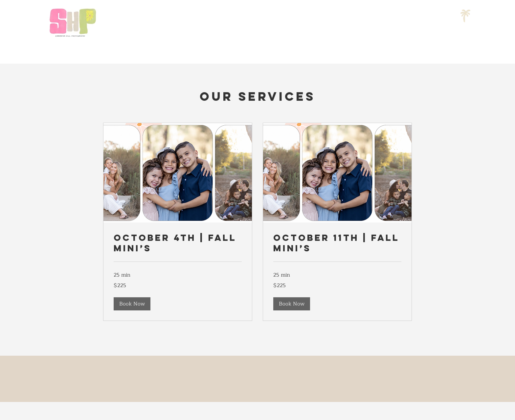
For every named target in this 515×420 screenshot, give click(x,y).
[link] (178, 243)
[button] (132, 304)
